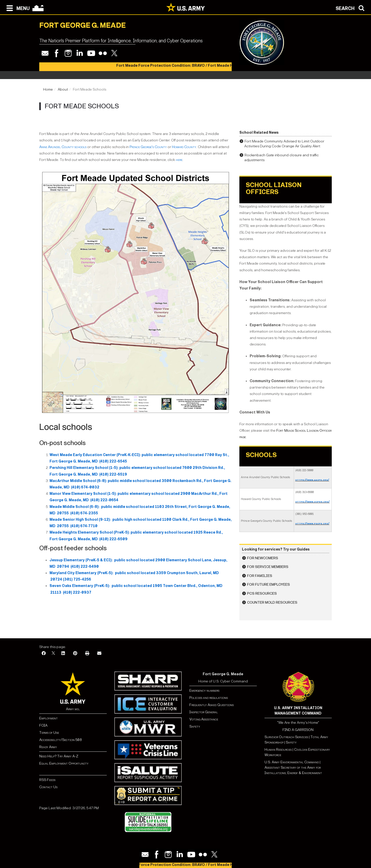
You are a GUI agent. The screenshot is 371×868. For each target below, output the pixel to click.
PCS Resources (262, 594)
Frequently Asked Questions (212, 705)
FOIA (43, 725)
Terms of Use (49, 733)
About (63, 89)
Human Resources (278, 750)
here (179, 160)
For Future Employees (269, 585)
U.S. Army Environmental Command (292, 762)
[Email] (99, 654)
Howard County (184, 147)
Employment (48, 718)
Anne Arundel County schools (63, 147)
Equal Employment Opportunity (64, 763)
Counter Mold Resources (272, 602)
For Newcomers (263, 558)
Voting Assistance (204, 719)
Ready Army (48, 747)
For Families (260, 576)
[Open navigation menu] (17, 8)
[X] (53, 654)
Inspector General (204, 712)
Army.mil (73, 709)
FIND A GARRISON (298, 730)
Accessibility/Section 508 (60, 740)
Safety (195, 726)
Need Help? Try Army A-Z (59, 756)
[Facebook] (44, 654)
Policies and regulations (209, 698)
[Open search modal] (351, 8)
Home (48, 89)
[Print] (87, 654)
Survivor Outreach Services (286, 737)
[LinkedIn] (63, 654)
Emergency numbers (204, 691)
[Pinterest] (75, 654)
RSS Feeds (47, 780)
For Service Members (268, 567)
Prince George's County (148, 147)
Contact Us (48, 787)
